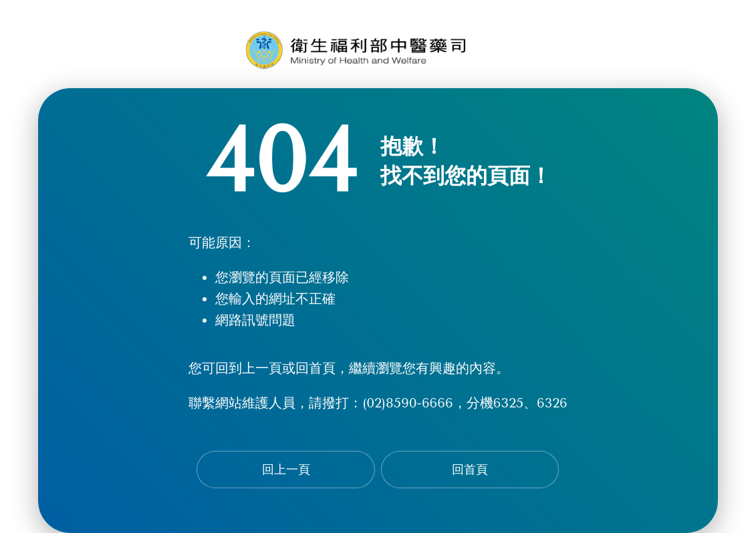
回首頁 (470, 470)
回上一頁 (286, 470)
